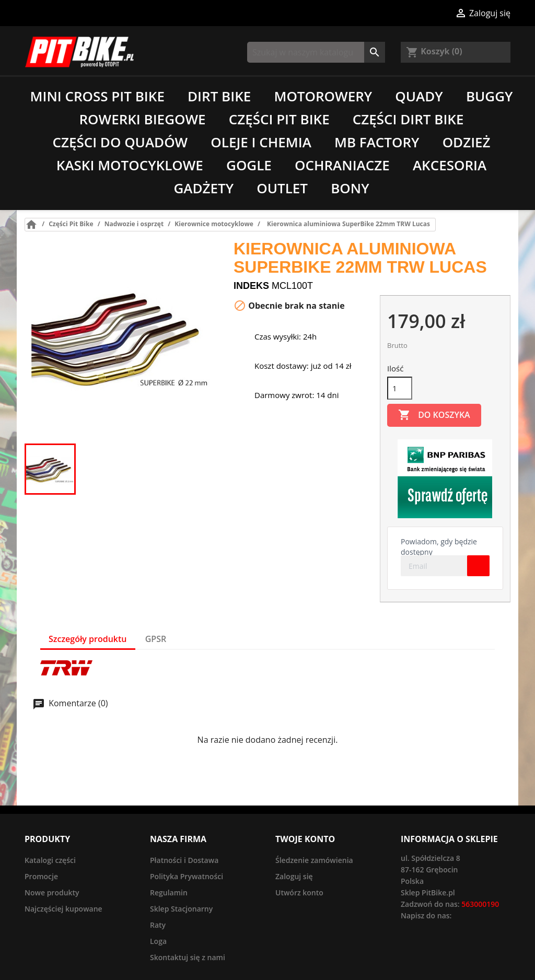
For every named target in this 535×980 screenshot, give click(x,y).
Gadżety (203, 188)
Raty (158, 925)
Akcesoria (450, 165)
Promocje (41, 876)
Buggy (490, 96)
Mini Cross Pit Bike (97, 96)
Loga (158, 941)
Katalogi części (50, 860)
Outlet (282, 188)
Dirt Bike (219, 96)
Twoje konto (305, 839)
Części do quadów (120, 142)
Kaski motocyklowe (130, 165)
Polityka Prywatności (187, 876)
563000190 (480, 904)
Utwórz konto (299, 892)
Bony (350, 188)
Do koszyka (434, 415)
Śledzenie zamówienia (314, 860)
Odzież (467, 142)
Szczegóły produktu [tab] (88, 639)
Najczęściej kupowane (63, 909)
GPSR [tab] (156, 639)
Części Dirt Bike (408, 119)
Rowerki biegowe (143, 119)
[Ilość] (400, 388)
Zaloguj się (294, 876)
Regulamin (169, 892)
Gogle (249, 165)
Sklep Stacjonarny (181, 909)
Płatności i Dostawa (184, 860)
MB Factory (377, 142)
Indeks (251, 286)
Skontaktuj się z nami (188, 957)
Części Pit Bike (279, 119)
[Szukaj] (316, 52)
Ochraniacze (342, 165)
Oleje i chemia (261, 142)
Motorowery (323, 96)
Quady (419, 96)
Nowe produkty (52, 892)
